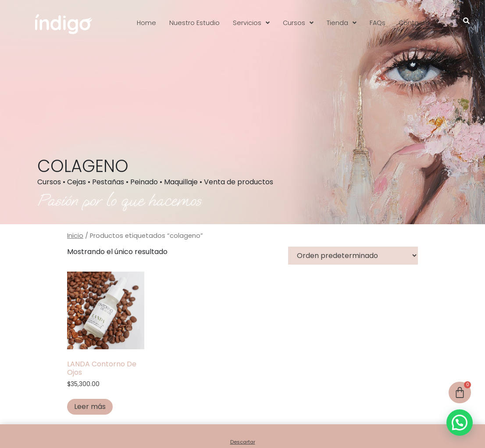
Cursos (298, 23)
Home (146, 23)
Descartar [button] (243, 442)
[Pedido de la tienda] (353, 256)
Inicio (75, 236)
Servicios (251, 23)
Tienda (342, 23)
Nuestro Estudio (194, 23)
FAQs (378, 23)
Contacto (414, 23)
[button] (251, 23)
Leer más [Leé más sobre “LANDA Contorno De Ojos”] (90, 407)
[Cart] (460, 392)
